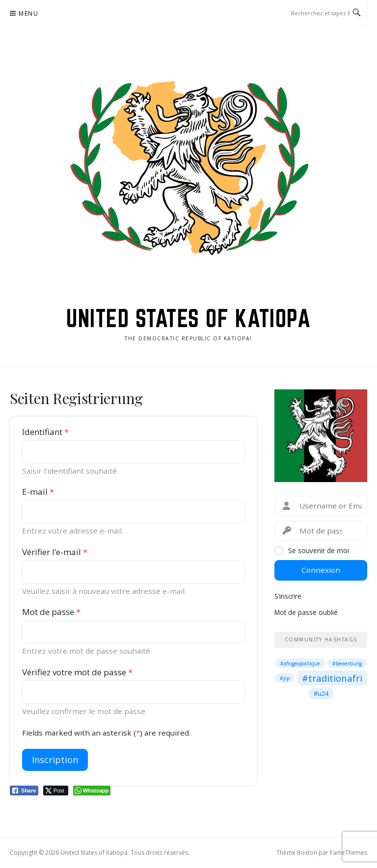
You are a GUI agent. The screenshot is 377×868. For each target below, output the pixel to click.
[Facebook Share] (24, 791)
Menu (28, 13)
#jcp (285, 678)
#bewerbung (347, 664)
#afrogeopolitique (300, 664)
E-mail (38, 492)
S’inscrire (288, 596)
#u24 (321, 693)
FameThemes (349, 853)
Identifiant (45, 432)
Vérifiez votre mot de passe (77, 672)
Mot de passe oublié (306, 612)
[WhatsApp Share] (92, 791)
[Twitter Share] (56, 791)
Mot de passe (51, 612)
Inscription (55, 760)
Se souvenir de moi (319, 550)
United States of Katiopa (188, 318)
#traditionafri (332, 678)
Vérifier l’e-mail (55, 552)
